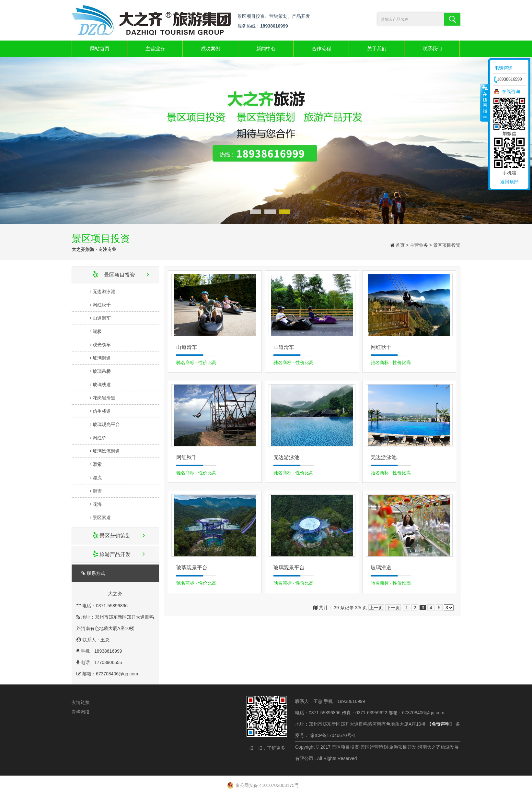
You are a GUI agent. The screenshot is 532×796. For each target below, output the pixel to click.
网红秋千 (96, 305)
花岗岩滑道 (98, 398)
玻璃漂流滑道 (100, 451)
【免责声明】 (441, 724)
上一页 (376, 608)
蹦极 (91, 331)
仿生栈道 (96, 411)
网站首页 (100, 48)
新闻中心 (266, 48)
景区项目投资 (447, 245)
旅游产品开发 (114, 554)
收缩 (484, 102)
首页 (400, 245)
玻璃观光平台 (100, 424)
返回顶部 (509, 182)
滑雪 (91, 491)
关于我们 (377, 48)
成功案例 (211, 48)
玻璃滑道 (96, 358)
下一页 (393, 608)
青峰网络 (81, 712)
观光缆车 (96, 345)
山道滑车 (96, 318)
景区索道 (96, 517)
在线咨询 (511, 91)
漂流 (91, 478)
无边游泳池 (98, 291)
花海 (91, 504)
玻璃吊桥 (96, 371)
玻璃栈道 (96, 385)
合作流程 (321, 48)
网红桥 (93, 438)
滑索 (91, 464)
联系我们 (432, 48)
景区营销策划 (114, 536)
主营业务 (155, 48)
